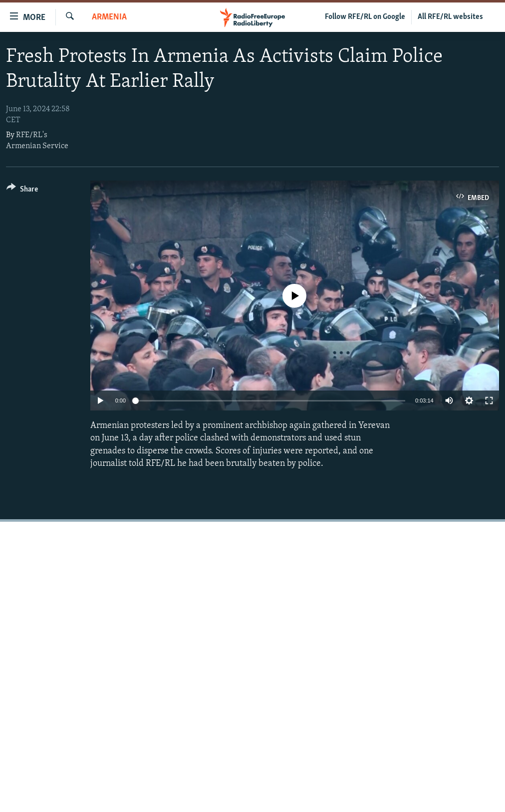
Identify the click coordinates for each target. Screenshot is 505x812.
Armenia (109, 17)
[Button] (22, 191)
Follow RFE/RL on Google (365, 17)
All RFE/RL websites (450, 17)
